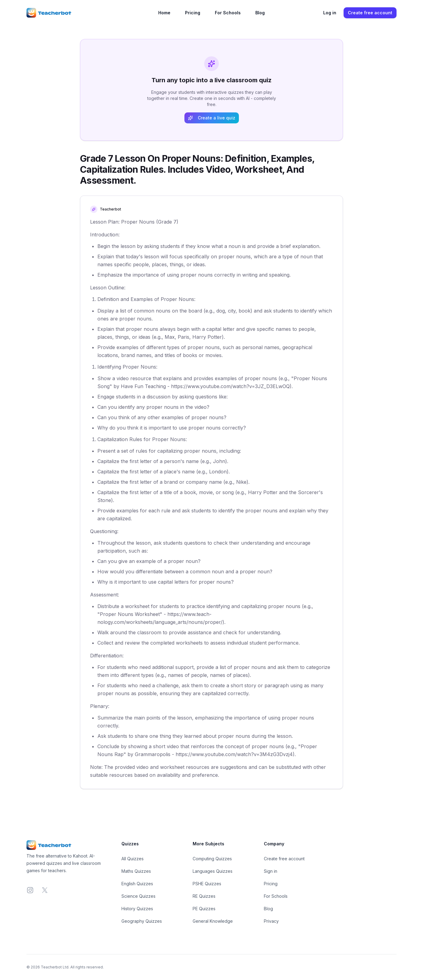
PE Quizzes (204, 909)
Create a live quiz (212, 118)
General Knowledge (213, 921)
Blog (260, 13)
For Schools (228, 13)
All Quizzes (133, 859)
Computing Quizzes (212, 859)
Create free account (370, 13)
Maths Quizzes (136, 871)
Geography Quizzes (142, 921)
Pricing (193, 13)
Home (164, 13)
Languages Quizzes (213, 871)
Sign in (271, 871)
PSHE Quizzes (207, 884)
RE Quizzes (204, 896)
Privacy (271, 921)
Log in (330, 13)
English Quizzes (137, 884)
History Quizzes (137, 909)
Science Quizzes (138, 896)
